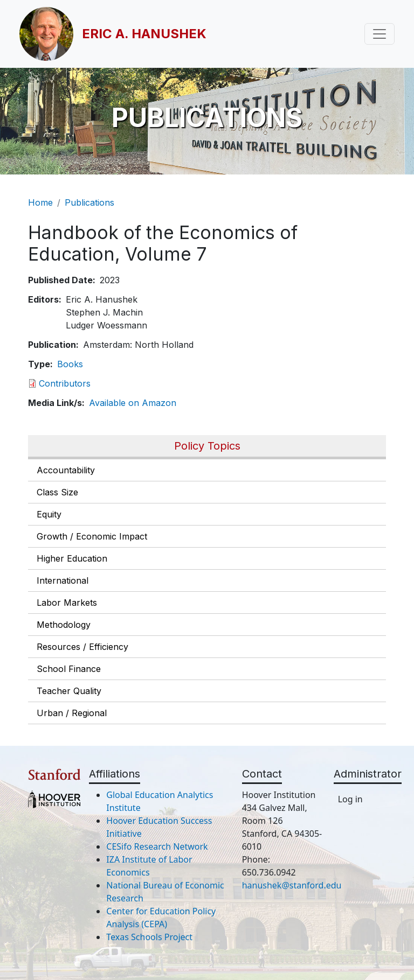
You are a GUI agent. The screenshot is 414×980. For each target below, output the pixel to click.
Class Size (57, 492)
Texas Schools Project (149, 937)
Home (40, 202)
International (63, 580)
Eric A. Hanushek (144, 34)
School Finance (69, 669)
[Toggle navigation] (379, 34)
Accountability (66, 470)
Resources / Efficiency (82, 647)
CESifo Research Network (157, 846)
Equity (49, 514)
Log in (350, 799)
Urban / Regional (72, 713)
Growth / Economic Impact (92, 536)
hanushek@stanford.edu (292, 885)
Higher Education (72, 558)
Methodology (64, 625)
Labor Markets (67, 603)
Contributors (65, 383)
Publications (89, 202)
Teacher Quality (69, 691)
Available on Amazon (133, 403)
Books (70, 364)
